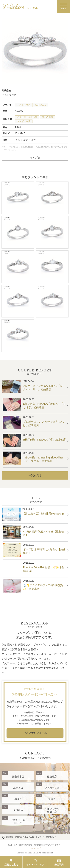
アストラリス (24, 105)
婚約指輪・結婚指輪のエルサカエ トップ (22, 837)
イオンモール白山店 (27, 117)
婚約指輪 (50, 837)
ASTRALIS (41, 105)
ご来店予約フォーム (35, 733)
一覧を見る (35, 475)
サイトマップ (35, 848)
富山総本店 (47, 117)
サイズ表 (35, 158)
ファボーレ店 (24, 121)
